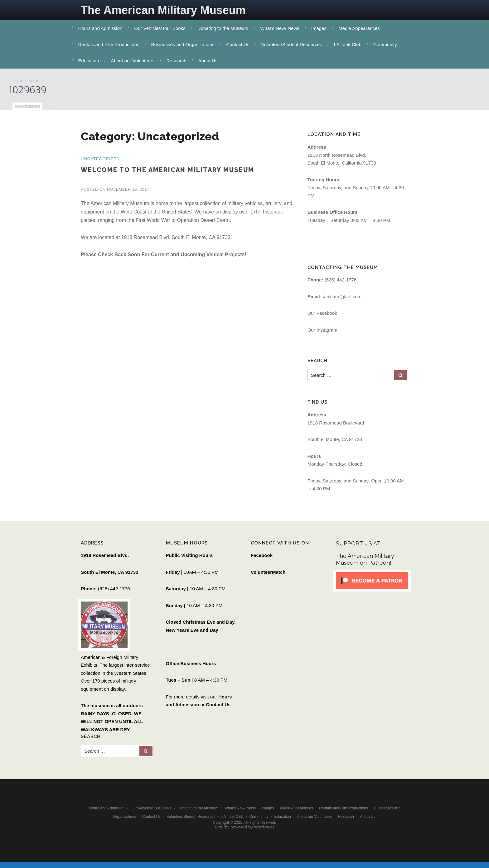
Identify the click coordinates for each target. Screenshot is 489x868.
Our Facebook (322, 315)
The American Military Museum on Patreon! (365, 562)
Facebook (262, 558)
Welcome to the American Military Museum (167, 170)
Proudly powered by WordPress (244, 832)
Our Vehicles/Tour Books (161, 28)
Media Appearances (361, 28)
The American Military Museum (163, 10)
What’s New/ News (281, 28)
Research (178, 61)
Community (387, 44)
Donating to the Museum (224, 28)
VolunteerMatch (268, 575)
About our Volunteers (134, 61)
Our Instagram (322, 331)
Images (320, 28)
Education (90, 61)
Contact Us (239, 44)
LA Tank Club (349, 44)
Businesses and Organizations (184, 44)
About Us (210, 61)
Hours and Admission (102, 28)
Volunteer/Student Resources (293, 44)
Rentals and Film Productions (110, 44)
